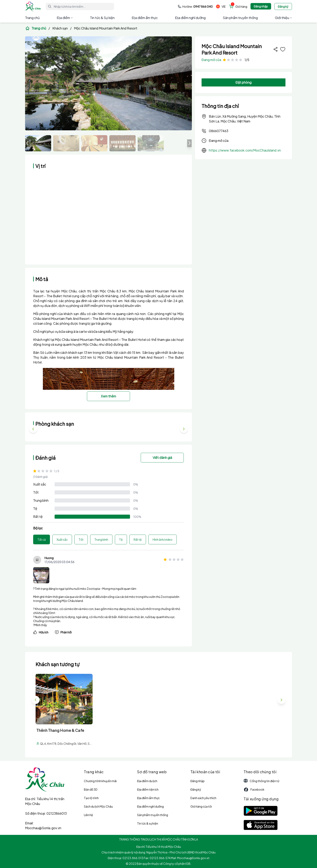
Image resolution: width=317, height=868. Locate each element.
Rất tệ (38, 517)
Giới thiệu (283, 18)
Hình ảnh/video (163, 539)
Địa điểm (65, 18)
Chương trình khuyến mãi (100, 781)
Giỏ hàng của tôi (201, 806)
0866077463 (215, 131)
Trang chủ (32, 18)
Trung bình (41, 500)
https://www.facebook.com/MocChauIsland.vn (245, 150)
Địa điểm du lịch (147, 781)
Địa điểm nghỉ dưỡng (190, 18)
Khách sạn (60, 28)
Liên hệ (88, 815)
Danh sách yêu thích (203, 798)
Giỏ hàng (241, 6)
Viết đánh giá (162, 458)
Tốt (36, 492)
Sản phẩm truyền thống (240, 18)
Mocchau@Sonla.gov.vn (43, 828)
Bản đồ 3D (91, 789)
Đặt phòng (244, 82)
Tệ (35, 508)
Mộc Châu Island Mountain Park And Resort (106, 28)
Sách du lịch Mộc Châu (98, 806)
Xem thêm (108, 396)
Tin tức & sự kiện (148, 823)
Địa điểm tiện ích (148, 789)
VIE (221, 6)
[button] (189, 143)
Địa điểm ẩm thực (145, 18)
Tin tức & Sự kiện (102, 18)
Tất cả (42, 539)
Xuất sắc (40, 484)
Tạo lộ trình (91, 798)
